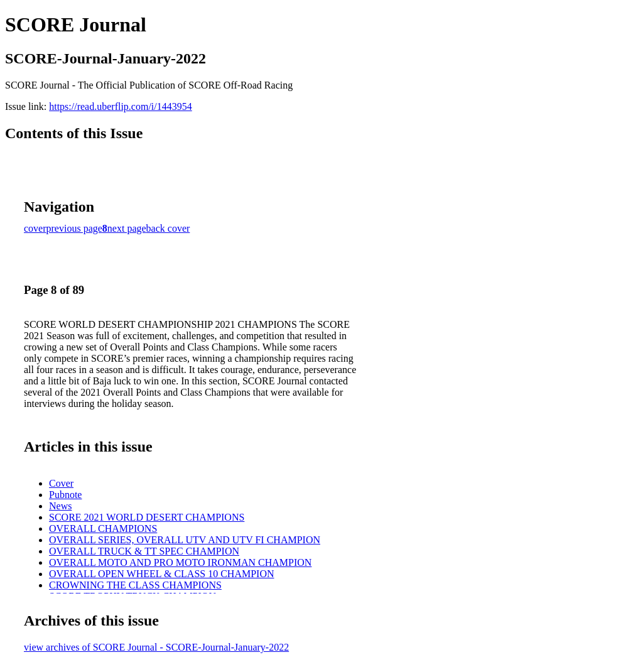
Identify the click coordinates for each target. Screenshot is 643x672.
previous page (74, 228)
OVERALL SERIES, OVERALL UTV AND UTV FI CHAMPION (185, 540)
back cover (168, 228)
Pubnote (65, 495)
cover (35, 228)
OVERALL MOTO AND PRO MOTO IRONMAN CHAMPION (180, 562)
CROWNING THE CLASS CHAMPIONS (135, 585)
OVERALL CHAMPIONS (103, 528)
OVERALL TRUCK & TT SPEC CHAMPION (144, 551)
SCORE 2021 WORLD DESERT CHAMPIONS (147, 517)
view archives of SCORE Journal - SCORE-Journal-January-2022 (156, 647)
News (60, 506)
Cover (61, 483)
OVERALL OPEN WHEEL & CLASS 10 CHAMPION (162, 574)
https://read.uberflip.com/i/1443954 (121, 106)
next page (127, 228)
